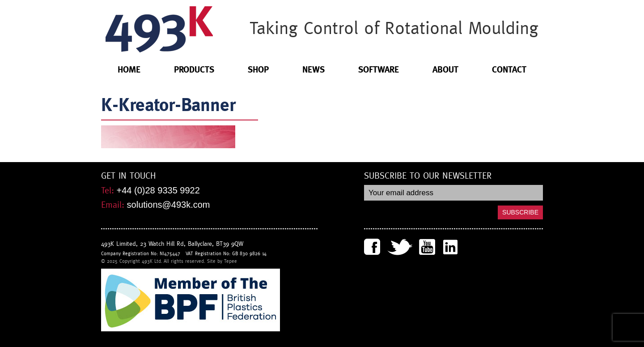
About (445, 70)
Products (194, 70)
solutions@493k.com (169, 205)
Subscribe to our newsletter (428, 176)
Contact (509, 70)
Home (129, 70)
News (314, 70)
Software (379, 70)
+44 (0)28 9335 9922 (158, 190)
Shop (258, 70)
